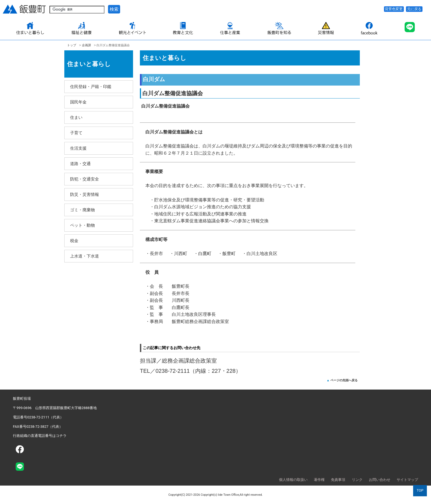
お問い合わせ (380, 480)
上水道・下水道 (85, 256)
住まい (76, 117)
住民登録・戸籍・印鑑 (91, 87)
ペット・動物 (82, 225)
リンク (357, 480)
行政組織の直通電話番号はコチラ (40, 436)
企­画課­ (86, 45)
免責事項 (338, 480)
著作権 (319, 480)
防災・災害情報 (85, 194)
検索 (114, 9)
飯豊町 (229, 254)
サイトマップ (407, 480)
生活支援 (78, 148)
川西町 (181, 254)
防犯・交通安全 (85, 179)
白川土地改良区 (262, 254)
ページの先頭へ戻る (344, 380)
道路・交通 (80, 164)
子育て (76, 133)
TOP (420, 490)
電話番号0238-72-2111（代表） (38, 417)
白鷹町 (205, 254)
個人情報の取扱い (293, 480)
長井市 (156, 254)
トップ (72, 45)
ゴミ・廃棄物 (82, 210)
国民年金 (78, 102)
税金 (74, 241)
